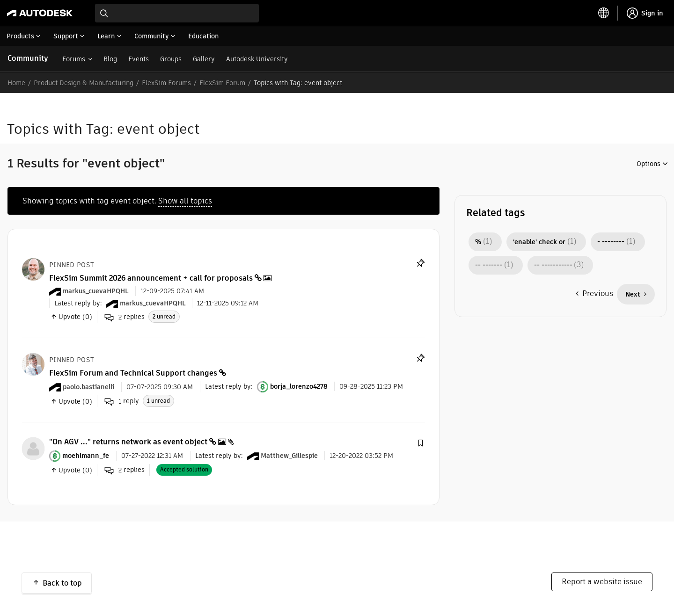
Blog (110, 59)
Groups (171, 59)
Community (28, 58)
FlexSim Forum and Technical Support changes (133, 373)
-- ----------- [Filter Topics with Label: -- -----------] (553, 265)
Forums (74, 59)
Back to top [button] (62, 583)
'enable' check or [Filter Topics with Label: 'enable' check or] (539, 242)
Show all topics (185, 201)
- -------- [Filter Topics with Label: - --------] (611, 242)
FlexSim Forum (222, 83)
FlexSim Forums (166, 83)
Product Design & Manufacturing (84, 83)
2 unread (164, 316)
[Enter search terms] (177, 13)
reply (122, 401)
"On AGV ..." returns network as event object (128, 442)
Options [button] (648, 164)
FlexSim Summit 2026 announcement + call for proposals (151, 278)
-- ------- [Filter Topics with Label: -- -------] (489, 265)
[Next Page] (636, 294)
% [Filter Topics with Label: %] (478, 242)
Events (139, 59)
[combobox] (177, 13)
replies (125, 317)
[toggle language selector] (604, 13)
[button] (420, 443)
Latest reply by (77, 303)
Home (16, 83)
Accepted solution (184, 469)
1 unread (158, 401)
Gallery (204, 59)
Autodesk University (257, 59)
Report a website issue (602, 582)
